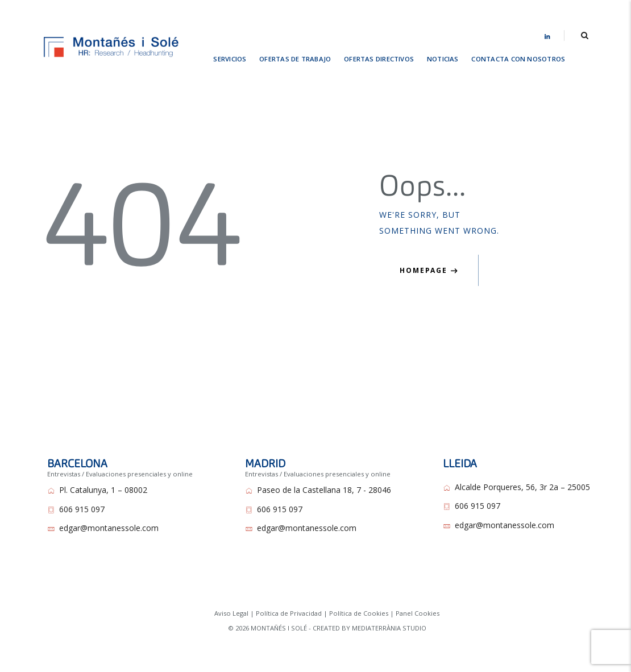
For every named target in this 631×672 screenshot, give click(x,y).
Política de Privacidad (289, 613)
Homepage (424, 270)
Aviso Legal (231, 613)
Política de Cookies (359, 613)
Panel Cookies (418, 613)
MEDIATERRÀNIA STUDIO (389, 628)
